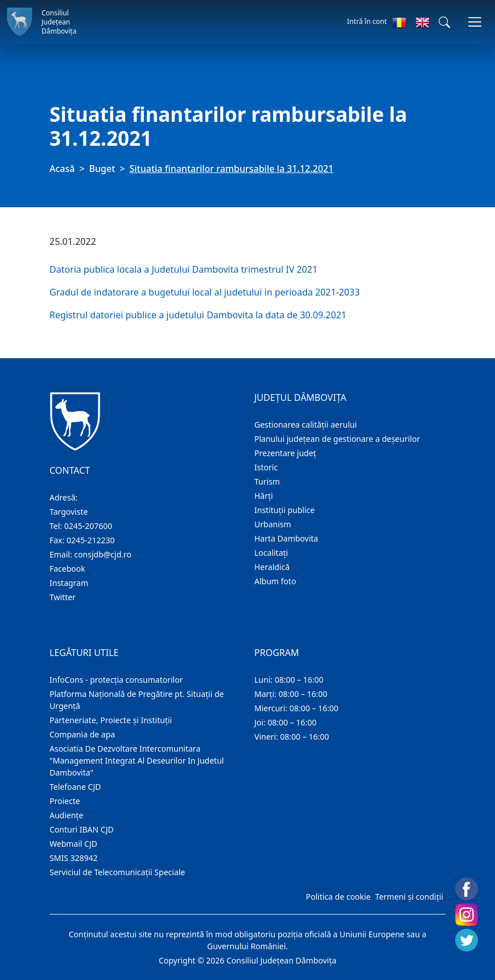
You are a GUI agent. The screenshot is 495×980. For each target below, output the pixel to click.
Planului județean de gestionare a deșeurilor (337, 439)
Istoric (266, 467)
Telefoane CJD (75, 787)
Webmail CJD (73, 844)
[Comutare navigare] (475, 22)
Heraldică (272, 567)
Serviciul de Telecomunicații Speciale (117, 872)
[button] (444, 22)
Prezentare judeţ (285, 453)
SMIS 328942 (74, 858)
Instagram (69, 583)
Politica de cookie (338, 897)
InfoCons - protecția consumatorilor (116, 680)
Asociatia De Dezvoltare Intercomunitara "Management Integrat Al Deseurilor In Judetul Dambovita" (137, 760)
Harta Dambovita (286, 538)
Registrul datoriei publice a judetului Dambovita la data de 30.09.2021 (199, 315)
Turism (267, 481)
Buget (102, 169)
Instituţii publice (284, 510)
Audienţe (66, 815)
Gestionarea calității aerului (306, 425)
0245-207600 (88, 526)
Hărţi (264, 496)
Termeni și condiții (409, 897)
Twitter (63, 597)
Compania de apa (82, 734)
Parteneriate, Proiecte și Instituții (111, 720)
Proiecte (65, 801)
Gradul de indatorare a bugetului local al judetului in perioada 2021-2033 (205, 292)
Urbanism (273, 524)
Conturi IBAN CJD (82, 829)
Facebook (67, 569)
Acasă (62, 169)
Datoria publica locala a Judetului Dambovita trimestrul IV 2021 (183, 269)
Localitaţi (271, 553)
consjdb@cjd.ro (103, 554)
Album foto (275, 581)
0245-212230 (91, 540)
